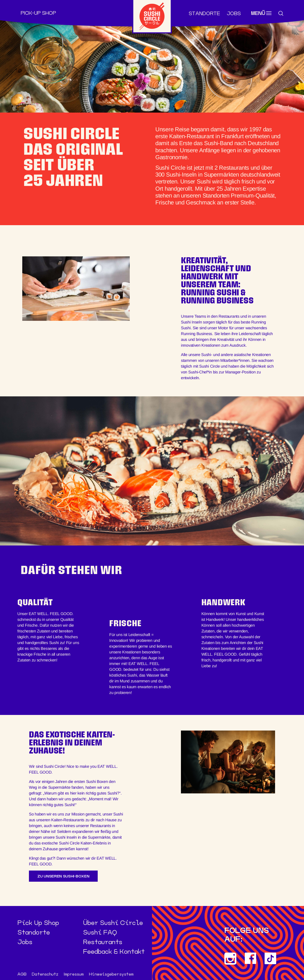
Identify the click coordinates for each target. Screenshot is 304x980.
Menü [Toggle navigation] (258, 14)
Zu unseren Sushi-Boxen (63, 876)
